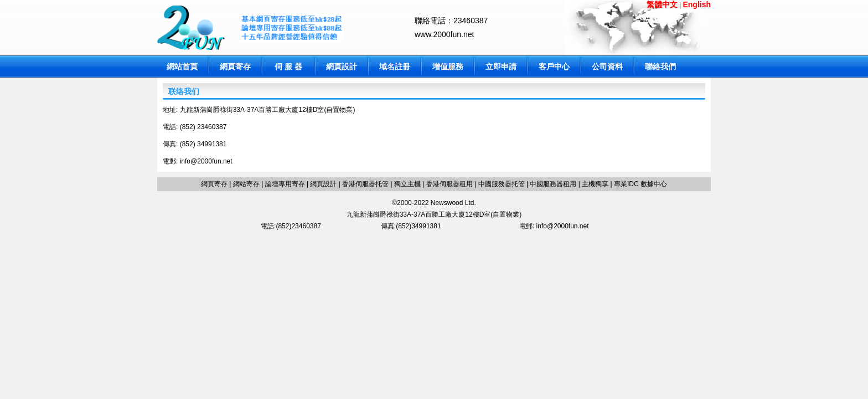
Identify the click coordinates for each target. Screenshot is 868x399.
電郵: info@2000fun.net (554, 226)
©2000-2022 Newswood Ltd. (434, 203)
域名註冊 (395, 66)
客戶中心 (554, 66)
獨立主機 (407, 184)
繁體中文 (662, 4)
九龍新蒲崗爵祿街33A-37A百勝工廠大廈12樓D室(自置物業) (434, 214)
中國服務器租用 (553, 184)
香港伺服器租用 (449, 184)
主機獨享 (595, 184)
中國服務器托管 (502, 184)
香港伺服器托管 (365, 184)
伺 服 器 (288, 66)
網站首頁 (182, 66)
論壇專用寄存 (285, 184)
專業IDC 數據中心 (640, 184)
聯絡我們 (660, 66)
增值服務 (448, 66)
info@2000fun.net (206, 161)
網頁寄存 (235, 66)
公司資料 (607, 66)
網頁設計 (342, 66)
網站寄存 (246, 184)
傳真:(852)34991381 (411, 226)
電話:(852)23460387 (291, 226)
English (697, 4)
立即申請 (501, 66)
